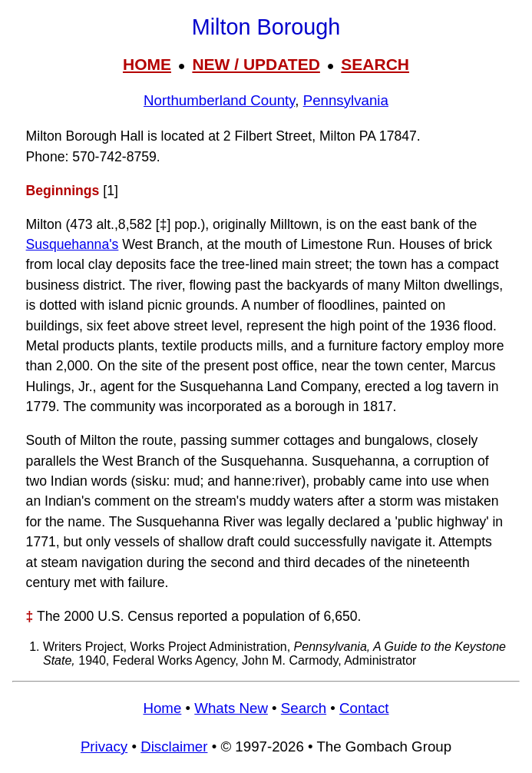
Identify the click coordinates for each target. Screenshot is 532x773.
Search (304, 708)
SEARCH (375, 64)
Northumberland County (219, 100)
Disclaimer (174, 746)
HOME (147, 64)
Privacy (104, 746)
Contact (364, 708)
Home (162, 708)
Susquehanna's (73, 244)
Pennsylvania (346, 100)
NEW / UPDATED (256, 64)
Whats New (231, 708)
